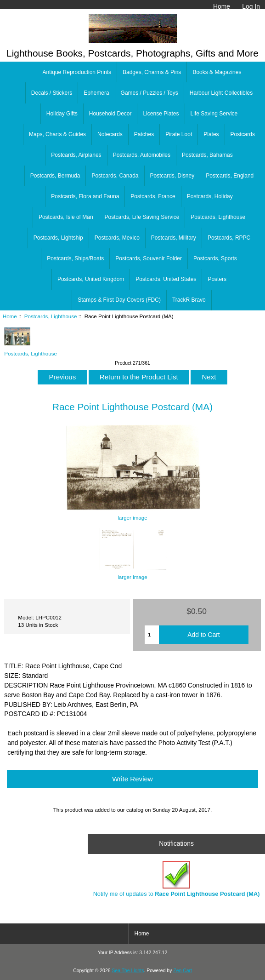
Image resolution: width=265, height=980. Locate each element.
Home (222, 6)
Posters (217, 279)
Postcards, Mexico (117, 238)
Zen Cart (183, 971)
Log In (251, 6)
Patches (144, 134)
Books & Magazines (217, 72)
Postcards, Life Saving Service (142, 217)
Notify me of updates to (177, 879)
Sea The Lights (128, 971)
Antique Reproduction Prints (77, 72)
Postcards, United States (166, 279)
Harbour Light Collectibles (221, 93)
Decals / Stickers (52, 93)
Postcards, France (153, 196)
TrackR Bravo (189, 300)
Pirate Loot (179, 134)
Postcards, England (230, 176)
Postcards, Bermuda (55, 176)
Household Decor (110, 114)
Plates (211, 134)
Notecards (110, 134)
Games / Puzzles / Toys (149, 93)
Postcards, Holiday (210, 196)
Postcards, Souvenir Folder (149, 258)
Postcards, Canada (115, 176)
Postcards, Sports (215, 258)
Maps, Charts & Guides (57, 134)
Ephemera (96, 93)
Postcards (243, 134)
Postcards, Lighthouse (51, 316)
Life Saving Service (214, 114)
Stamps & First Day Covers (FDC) (119, 300)
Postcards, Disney (172, 176)
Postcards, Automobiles (142, 155)
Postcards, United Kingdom (91, 279)
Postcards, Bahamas (207, 155)
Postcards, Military (174, 238)
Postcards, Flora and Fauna (85, 196)
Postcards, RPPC (229, 238)
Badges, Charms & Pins (152, 72)
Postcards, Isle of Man (66, 217)
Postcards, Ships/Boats (75, 258)
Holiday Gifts (62, 114)
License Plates (161, 114)
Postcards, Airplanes (76, 155)
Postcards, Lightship (58, 238)
